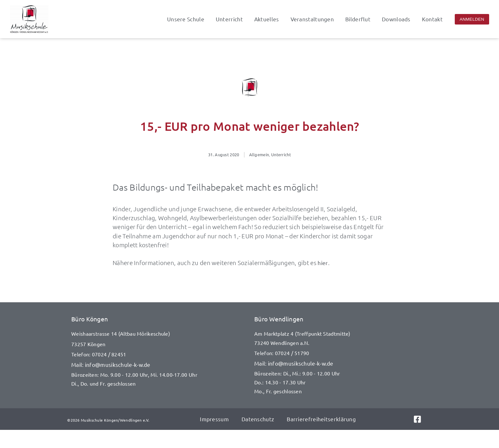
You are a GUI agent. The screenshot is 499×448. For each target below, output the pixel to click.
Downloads (396, 19)
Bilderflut (358, 19)
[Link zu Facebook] (422, 419)
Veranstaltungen (312, 19)
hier (323, 263)
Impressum (214, 419)
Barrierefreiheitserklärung (321, 419)
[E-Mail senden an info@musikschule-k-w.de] (158, 365)
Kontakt (432, 19)
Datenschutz (258, 419)
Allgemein (259, 154)
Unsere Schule (186, 19)
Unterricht (229, 19)
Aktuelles (267, 19)
